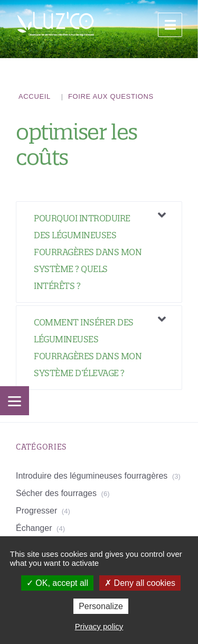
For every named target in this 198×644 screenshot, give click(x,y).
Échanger (34, 528)
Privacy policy (99, 626)
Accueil (35, 96)
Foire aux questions (111, 96)
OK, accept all (57, 583)
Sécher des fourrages (56, 493)
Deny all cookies (140, 583)
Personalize (101, 606)
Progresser (36, 511)
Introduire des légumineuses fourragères (92, 476)
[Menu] (15, 401)
